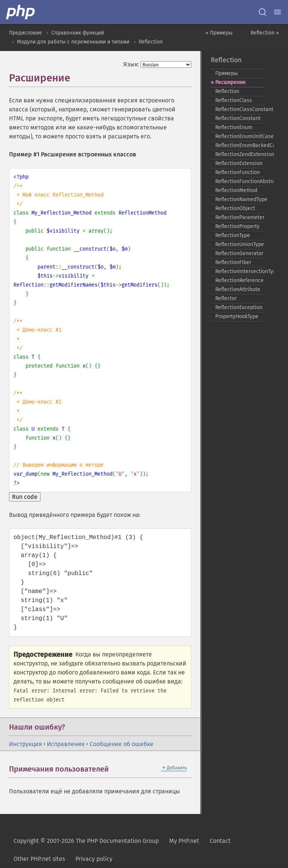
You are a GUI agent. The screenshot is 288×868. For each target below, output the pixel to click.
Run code (25, 497)
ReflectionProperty (237, 226)
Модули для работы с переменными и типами (73, 42)
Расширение (230, 82)
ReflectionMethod (236, 190)
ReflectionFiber (233, 262)
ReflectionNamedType (240, 199)
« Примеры (219, 33)
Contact (220, 841)
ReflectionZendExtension (240, 154)
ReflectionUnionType (240, 244)
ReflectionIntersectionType (240, 271)
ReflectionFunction (238, 172)
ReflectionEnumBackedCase (240, 145)
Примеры (226, 73)
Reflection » (265, 33)
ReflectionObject (235, 208)
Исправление (66, 744)
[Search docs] (262, 12)
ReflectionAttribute (238, 289)
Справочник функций (78, 33)
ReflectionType (233, 235)
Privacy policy (94, 859)
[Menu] (277, 12)
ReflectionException (239, 307)
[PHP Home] (21, 12)
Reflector (226, 298)
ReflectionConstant (238, 118)
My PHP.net (184, 841)
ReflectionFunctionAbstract (240, 181)
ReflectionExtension (239, 163)
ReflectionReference (239, 280)
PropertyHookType (237, 316)
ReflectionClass (234, 100)
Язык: (131, 64)
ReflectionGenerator (239, 253)
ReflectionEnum (234, 127)
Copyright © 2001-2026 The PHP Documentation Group (86, 841)
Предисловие (25, 33)
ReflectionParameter (240, 217)
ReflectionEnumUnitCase (240, 136)
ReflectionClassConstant (240, 109)
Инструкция (25, 744)
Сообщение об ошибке (121, 744)
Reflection (151, 42)
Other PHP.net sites (39, 859)
